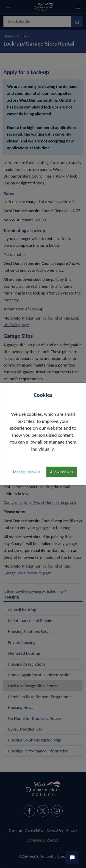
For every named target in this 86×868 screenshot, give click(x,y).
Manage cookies (27, 472)
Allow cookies (62, 472)
